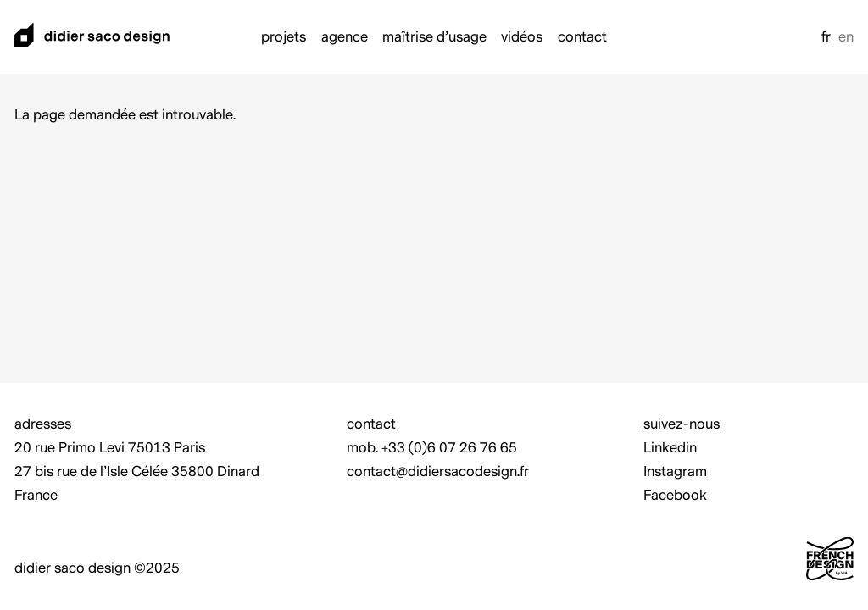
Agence (345, 37)
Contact (582, 37)
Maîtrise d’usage (434, 37)
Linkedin (670, 448)
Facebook (675, 495)
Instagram (675, 471)
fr (826, 37)
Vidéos (522, 37)
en (846, 37)
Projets (284, 37)
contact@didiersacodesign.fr (438, 471)
